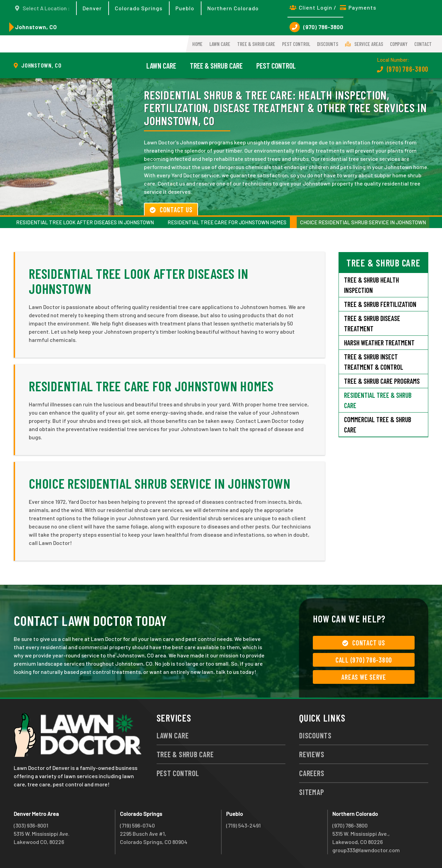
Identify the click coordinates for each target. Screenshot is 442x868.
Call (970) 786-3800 (364, 660)
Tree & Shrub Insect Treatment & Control (374, 362)
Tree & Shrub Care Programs (382, 381)
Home (197, 44)
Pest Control (296, 44)
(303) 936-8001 (31, 825)
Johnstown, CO (36, 27)
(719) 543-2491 (243, 825)
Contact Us (171, 210)
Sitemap (311, 792)
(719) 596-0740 (137, 825)
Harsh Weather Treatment (379, 343)
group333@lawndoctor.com (366, 850)
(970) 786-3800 (316, 27)
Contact (423, 44)
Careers (312, 773)
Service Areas (364, 44)
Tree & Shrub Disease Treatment (372, 323)
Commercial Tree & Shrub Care (378, 425)
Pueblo (185, 8)
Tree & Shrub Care (256, 44)
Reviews (312, 754)
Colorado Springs (139, 8)
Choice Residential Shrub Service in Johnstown (363, 222)
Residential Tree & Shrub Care (378, 400)
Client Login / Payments (333, 7)
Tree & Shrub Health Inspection (371, 285)
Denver (92, 8)
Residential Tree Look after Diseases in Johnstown (85, 222)
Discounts (328, 44)
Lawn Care (220, 44)
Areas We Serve (364, 677)
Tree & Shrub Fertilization (380, 304)
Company (399, 44)
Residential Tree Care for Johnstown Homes (227, 222)
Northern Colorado (233, 8)
